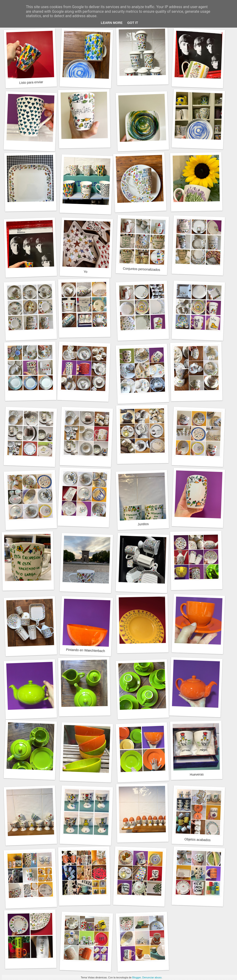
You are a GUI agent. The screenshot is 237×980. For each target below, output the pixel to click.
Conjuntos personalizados (142, 269)
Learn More (112, 23)
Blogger (136, 977)
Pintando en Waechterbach (86, 650)
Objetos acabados (198, 840)
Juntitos (143, 524)
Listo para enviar (31, 82)
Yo (85, 272)
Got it (133, 23)
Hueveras (197, 774)
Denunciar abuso (152, 977)
